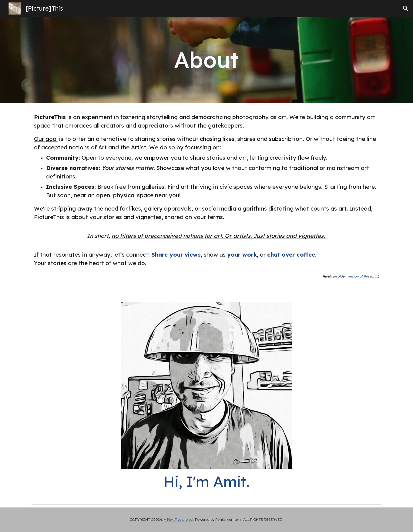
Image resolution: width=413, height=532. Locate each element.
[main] (207, 60)
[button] (406, 8)
